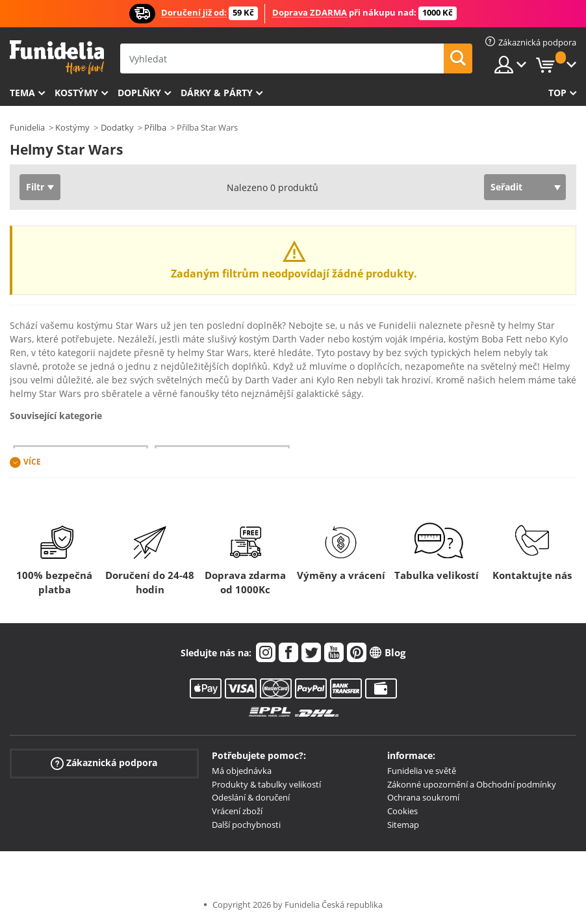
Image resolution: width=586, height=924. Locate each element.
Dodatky (117, 127)
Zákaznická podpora (104, 763)
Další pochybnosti (246, 825)
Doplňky (139, 93)
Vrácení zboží (237, 811)
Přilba (155, 127)
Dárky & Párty (217, 93)
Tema (22, 93)
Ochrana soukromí (423, 797)
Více (32, 462)
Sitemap (403, 825)
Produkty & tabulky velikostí (266, 784)
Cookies (402, 811)
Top (557, 93)
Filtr (35, 187)
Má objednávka (242, 771)
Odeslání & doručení (251, 797)
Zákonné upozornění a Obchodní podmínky (472, 784)
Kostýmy (76, 93)
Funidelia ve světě (422, 771)
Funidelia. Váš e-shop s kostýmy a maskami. (57, 58)
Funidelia (27, 127)
